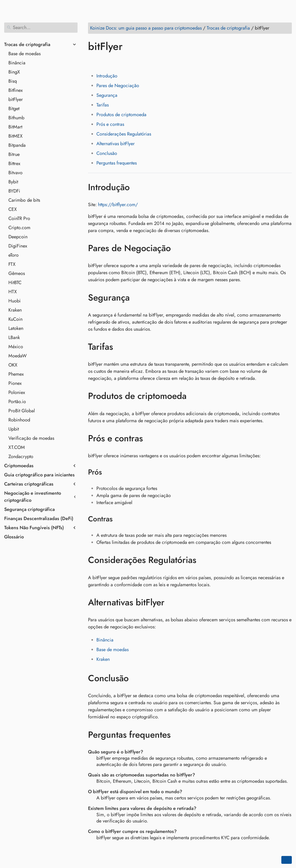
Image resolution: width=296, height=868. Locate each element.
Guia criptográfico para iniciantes (39, 475)
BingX (14, 72)
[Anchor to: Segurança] (137, 297)
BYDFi (14, 191)
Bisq (13, 81)
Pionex (15, 383)
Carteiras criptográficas (29, 484)
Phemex (16, 374)
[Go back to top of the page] (287, 860)
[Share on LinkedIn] (113, 61)
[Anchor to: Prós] (109, 472)
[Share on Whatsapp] (133, 61)
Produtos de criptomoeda (121, 115)
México (16, 347)
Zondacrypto (21, 456)
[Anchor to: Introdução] (137, 187)
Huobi (15, 301)
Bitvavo (15, 173)
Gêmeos (17, 273)
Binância (17, 63)
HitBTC (15, 283)
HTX (13, 292)
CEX (13, 209)
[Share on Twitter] (103, 61)
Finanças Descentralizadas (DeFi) (39, 518)
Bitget (14, 109)
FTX (12, 264)
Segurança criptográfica (29, 509)
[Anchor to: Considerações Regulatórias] (204, 560)
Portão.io (17, 402)
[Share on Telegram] (143, 61)
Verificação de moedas (31, 438)
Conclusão (107, 153)
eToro (13, 255)
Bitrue (14, 154)
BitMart (15, 127)
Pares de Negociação (118, 86)
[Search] (41, 28)
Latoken (16, 328)
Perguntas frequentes (117, 163)
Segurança (107, 95)
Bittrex (14, 164)
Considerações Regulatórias (124, 134)
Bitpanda (17, 145)
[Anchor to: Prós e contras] (150, 438)
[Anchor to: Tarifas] (121, 347)
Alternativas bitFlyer (116, 144)
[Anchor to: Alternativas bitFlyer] (172, 602)
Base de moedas (24, 54)
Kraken (15, 310)
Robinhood (19, 420)
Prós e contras (110, 124)
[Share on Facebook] (93, 61)
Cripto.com (19, 228)
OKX (13, 365)
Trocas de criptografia (27, 44)
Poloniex (17, 392)
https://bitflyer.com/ (118, 205)
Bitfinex (16, 90)
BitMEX (15, 136)
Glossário (14, 537)
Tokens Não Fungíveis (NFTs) (34, 528)
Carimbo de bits (24, 200)
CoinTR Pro (19, 218)
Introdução (107, 76)
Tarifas (103, 105)
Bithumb (16, 118)
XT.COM (17, 447)
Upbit (14, 429)
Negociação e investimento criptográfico (33, 497)
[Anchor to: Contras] (119, 519)
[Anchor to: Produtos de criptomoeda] (194, 396)
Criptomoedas (19, 466)
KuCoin (15, 319)
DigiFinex (18, 246)
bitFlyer (16, 99)
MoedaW (18, 356)
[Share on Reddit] (123, 61)
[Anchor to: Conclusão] (136, 678)
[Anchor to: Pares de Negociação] (179, 248)
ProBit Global (22, 411)
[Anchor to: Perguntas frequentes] (178, 735)
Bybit (13, 182)
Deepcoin (18, 237)
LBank (14, 337)
